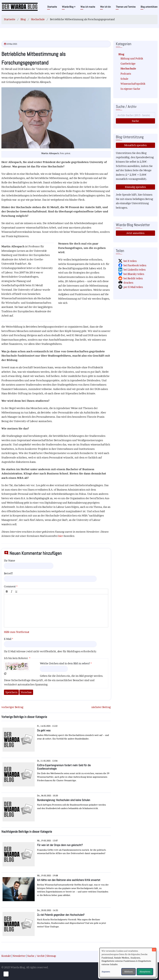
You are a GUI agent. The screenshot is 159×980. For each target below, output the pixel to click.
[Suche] (135, 115)
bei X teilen (130, 261)
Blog (23, 19)
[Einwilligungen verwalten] (6, 974)
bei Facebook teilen (135, 265)
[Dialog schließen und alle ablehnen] (154, 950)
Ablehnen (129, 972)
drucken (128, 283)
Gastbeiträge (128, 64)
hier (60, 536)
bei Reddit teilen (133, 278)
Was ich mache (88, 7)
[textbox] (56, 611)
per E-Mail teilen (133, 287)
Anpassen (106, 972)
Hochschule (38, 19)
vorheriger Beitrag (12, 707)
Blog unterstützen (149, 7)
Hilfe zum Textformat (17, 632)
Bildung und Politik (132, 59)
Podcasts (126, 74)
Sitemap (51, 956)
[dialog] (128, 963)
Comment (10, 586)
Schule (124, 79)
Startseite (52, 7)
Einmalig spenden (135, 187)
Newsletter (19, 956)
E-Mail (8, 639)
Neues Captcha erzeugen (5, 674)
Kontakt (6, 956)
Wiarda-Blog (69, 7)
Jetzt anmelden (135, 233)
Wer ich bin (105, 7)
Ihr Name (10, 561)
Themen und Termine (126, 7)
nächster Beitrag (101, 707)
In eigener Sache (130, 89)
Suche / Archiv (36, 956)
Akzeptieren (145, 972)
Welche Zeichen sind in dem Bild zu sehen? (65, 663)
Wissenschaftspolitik (133, 84)
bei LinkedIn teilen (135, 270)
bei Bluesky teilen (134, 274)
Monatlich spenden (135, 145)
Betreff (8, 573)
